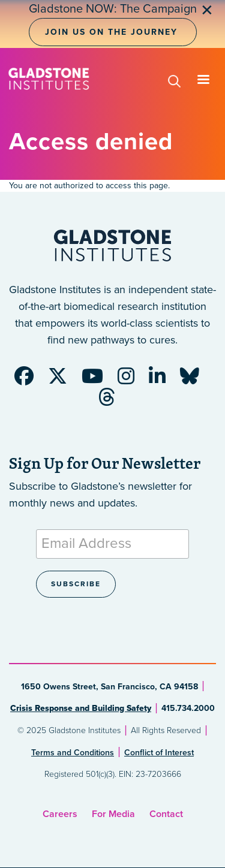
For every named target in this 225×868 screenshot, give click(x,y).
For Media (113, 814)
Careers (60, 814)
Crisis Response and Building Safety (81, 708)
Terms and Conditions (73, 753)
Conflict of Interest (159, 753)
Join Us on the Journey (111, 32)
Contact (166, 814)
